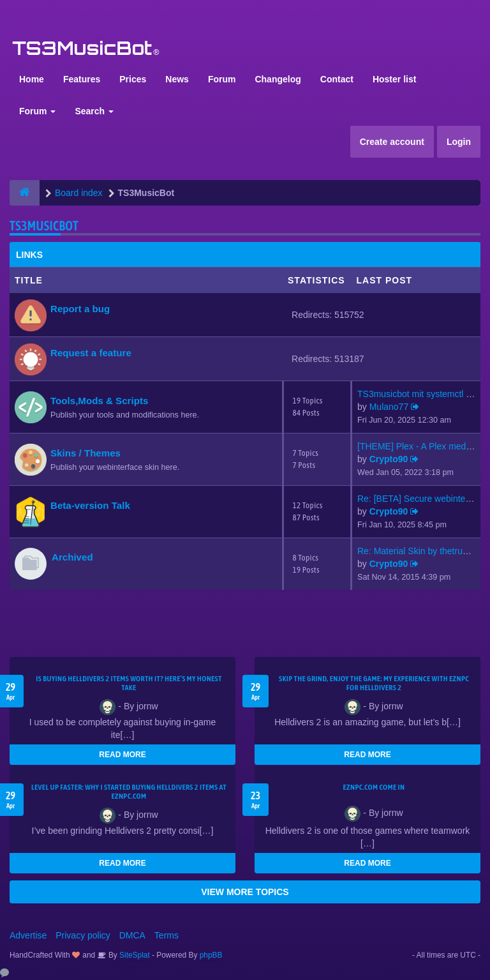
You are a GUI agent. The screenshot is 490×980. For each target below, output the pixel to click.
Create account (392, 142)
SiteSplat (134, 955)
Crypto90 (389, 459)
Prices (133, 79)
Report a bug (80, 309)
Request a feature (91, 353)
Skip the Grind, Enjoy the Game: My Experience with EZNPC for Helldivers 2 (374, 683)
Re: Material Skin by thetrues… (419, 551)
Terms (167, 935)
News (177, 79)
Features (82, 79)
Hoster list (394, 79)
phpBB (211, 955)
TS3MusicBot (44, 226)
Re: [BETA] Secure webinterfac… (423, 499)
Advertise (28, 935)
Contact (337, 79)
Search (94, 111)
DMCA (132, 935)
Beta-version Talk (90, 505)
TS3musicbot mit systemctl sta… (422, 394)
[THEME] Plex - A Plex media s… (423, 446)
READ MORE (122, 755)
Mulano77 (389, 407)
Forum (222, 79)
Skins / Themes (85, 453)
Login (459, 142)
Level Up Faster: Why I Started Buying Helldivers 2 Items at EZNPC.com (129, 792)
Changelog (278, 79)
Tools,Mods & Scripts (99, 401)
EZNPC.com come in (374, 787)
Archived (72, 557)
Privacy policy (83, 935)
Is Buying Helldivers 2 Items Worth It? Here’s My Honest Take (129, 683)
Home (32, 79)
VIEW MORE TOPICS (245, 892)
